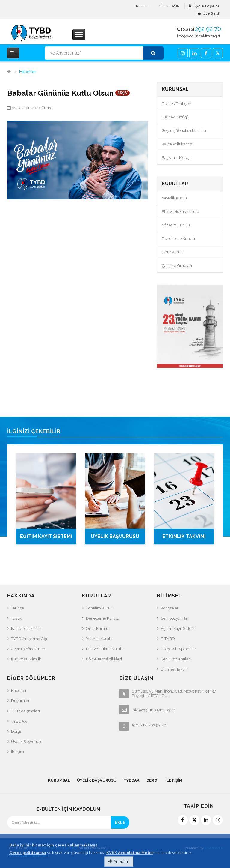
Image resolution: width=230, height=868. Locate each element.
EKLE (120, 822)
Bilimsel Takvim (175, 669)
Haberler (28, 72)
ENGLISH (142, 6)
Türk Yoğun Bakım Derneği (53, 848)
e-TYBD (168, 639)
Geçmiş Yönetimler (28, 649)
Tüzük (16, 618)
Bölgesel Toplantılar (178, 649)
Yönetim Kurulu (176, 225)
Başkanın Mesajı (176, 158)
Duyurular (20, 701)
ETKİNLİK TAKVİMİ (184, 536)
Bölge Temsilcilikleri (104, 659)
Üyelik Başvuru (206, 6)
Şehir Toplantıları (176, 659)
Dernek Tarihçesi (177, 104)
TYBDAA (19, 721)
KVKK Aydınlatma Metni (28, 856)
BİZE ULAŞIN (169, 6)
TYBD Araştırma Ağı (29, 639)
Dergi (16, 731)
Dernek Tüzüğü (175, 117)
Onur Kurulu (173, 252)
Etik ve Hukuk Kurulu (180, 212)
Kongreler (170, 608)
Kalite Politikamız (177, 144)
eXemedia (214, 848)
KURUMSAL (59, 780)
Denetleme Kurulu (178, 239)
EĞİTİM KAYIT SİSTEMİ (46, 536)
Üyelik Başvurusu (27, 742)
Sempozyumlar (175, 618)
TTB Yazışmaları (25, 711)
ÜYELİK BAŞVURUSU (115, 536)
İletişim (18, 752)
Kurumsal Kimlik (26, 659)
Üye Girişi (211, 13)
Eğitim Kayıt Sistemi (178, 629)
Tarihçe (18, 608)
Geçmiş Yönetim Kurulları (185, 131)
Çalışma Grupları (177, 266)
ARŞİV (122, 93)
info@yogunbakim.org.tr (199, 36)
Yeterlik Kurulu (175, 198)
